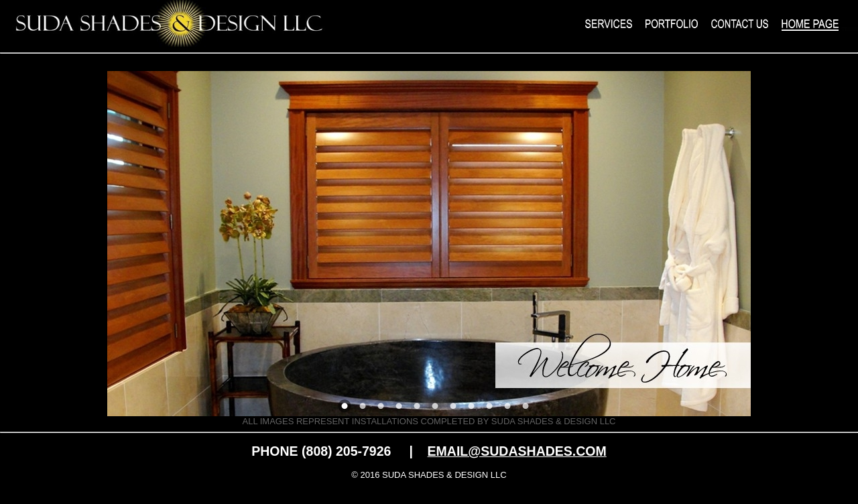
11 (526, 406)
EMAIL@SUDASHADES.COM (517, 451)
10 (507, 406)
